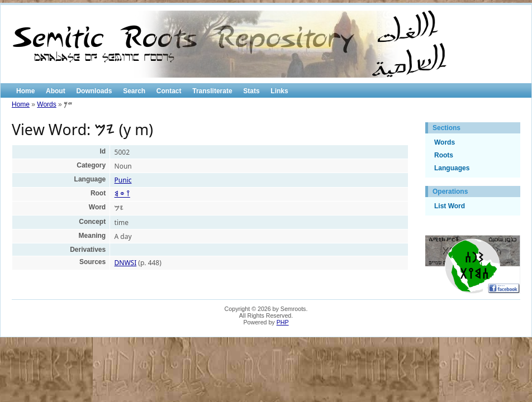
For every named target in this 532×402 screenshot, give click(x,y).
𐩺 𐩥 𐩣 (122, 194)
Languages (452, 168)
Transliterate (212, 91)
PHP (283, 322)
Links (279, 91)
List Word (450, 206)
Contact (169, 91)
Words (46, 104)
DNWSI (126, 263)
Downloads (94, 91)
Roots (444, 155)
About (56, 91)
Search (134, 91)
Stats (251, 91)
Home (25, 91)
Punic (123, 180)
